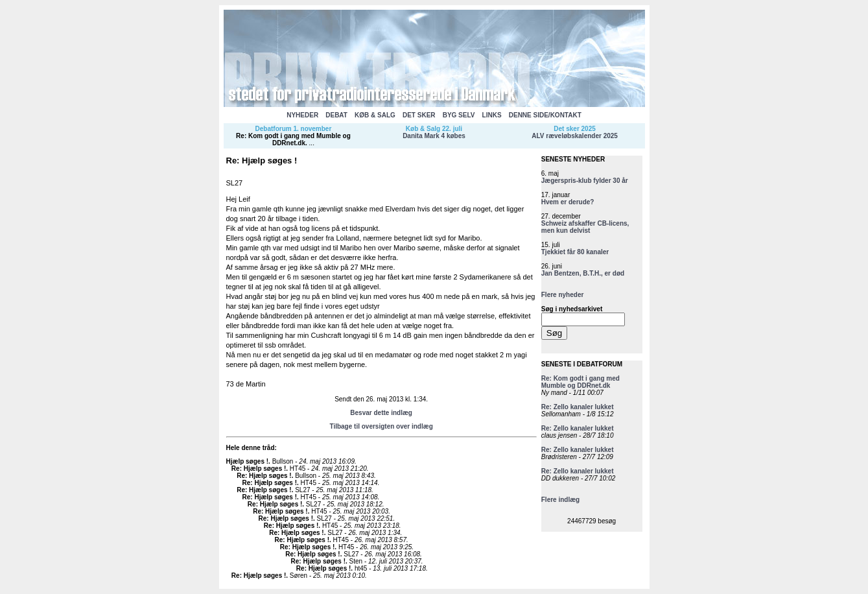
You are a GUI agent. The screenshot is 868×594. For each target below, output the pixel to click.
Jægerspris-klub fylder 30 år (585, 181)
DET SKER (419, 115)
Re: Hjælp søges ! (259, 469)
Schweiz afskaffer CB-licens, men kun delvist (585, 227)
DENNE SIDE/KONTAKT (545, 115)
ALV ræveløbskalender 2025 (575, 136)
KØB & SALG (375, 115)
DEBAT (336, 115)
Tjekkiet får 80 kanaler (575, 252)
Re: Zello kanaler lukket (578, 407)
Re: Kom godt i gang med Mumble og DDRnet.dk (293, 139)
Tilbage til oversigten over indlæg (381, 426)
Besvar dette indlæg (381, 413)
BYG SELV (459, 115)
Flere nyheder (563, 295)
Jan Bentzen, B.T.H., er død (583, 273)
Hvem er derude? (568, 202)
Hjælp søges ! (248, 461)
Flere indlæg (560, 500)
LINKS (492, 115)
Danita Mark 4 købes (434, 136)
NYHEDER (302, 115)
